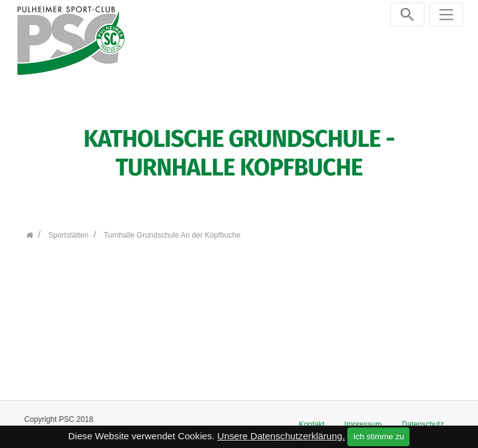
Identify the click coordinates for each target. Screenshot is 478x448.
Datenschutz (423, 424)
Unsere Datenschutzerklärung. (281, 436)
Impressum (363, 424)
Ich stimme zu (378, 436)
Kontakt (312, 424)
